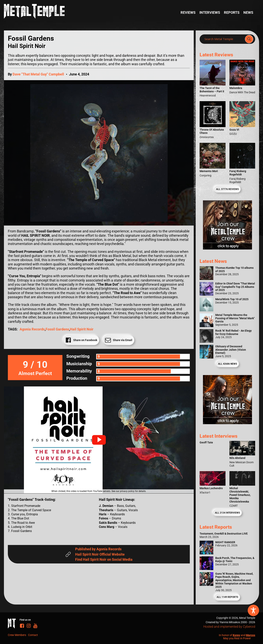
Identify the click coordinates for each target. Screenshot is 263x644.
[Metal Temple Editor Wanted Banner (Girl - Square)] (227, 248)
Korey (236, 635)
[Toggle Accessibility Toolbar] (253, 610)
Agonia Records (32, 329)
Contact (33, 635)
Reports (232, 12)
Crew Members (17, 635)
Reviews (188, 12)
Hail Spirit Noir (82, 329)
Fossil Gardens (57, 329)
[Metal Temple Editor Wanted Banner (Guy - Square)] (227, 423)
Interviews (210, 12)
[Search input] (223, 39)
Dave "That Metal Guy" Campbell (38, 74)
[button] (99, 440)
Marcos (251, 635)
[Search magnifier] (249, 39)
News (248, 12)
